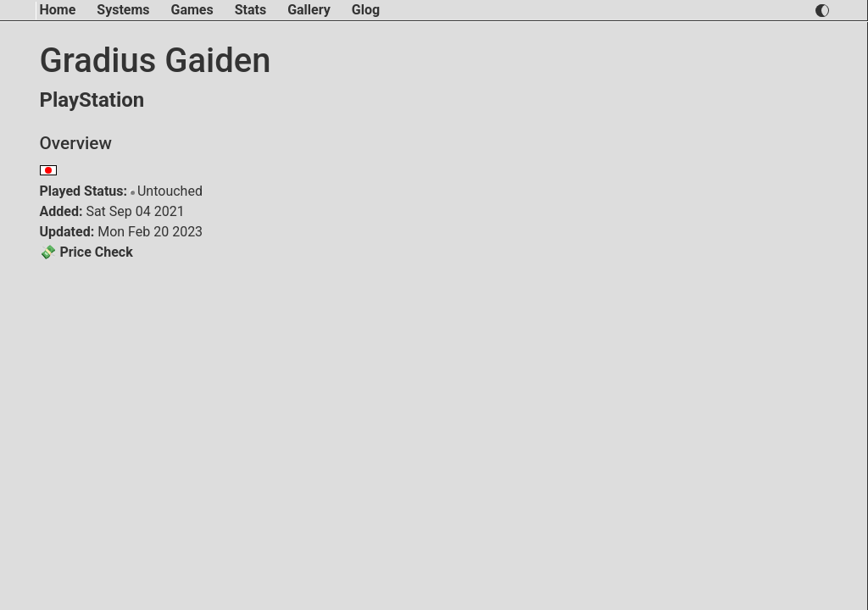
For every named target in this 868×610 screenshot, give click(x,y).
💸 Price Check (86, 252)
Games (192, 10)
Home (58, 10)
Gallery (309, 10)
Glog (366, 10)
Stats (250, 10)
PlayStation (92, 100)
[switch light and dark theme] (822, 11)
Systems (123, 10)
